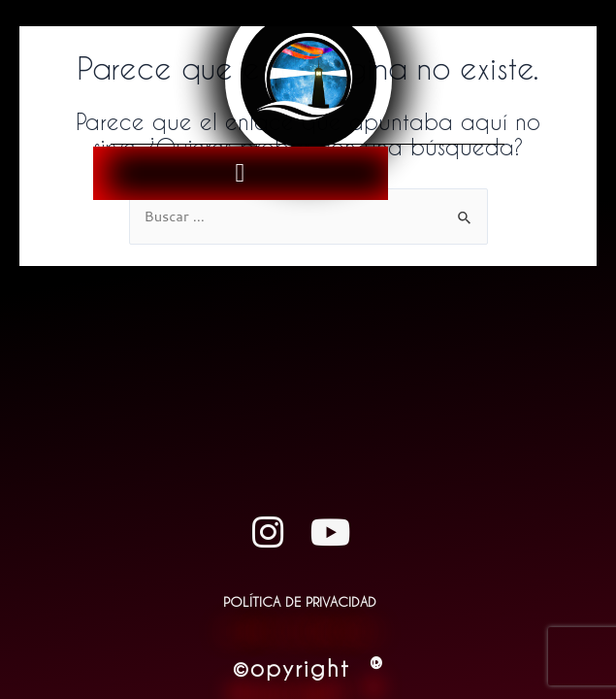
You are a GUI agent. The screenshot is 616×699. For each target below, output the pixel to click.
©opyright (308, 667)
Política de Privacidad (300, 601)
